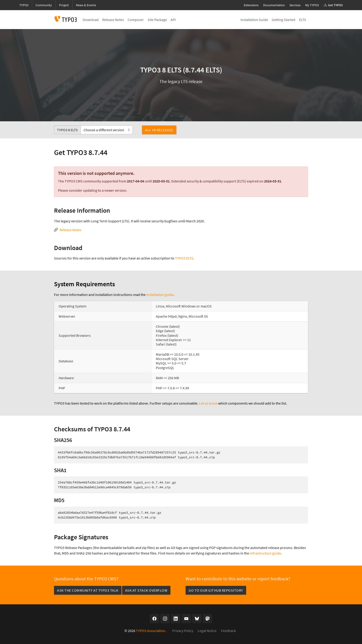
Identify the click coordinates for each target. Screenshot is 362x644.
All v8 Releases (159, 130)
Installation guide (160, 295)
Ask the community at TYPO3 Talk (88, 590)
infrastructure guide (265, 553)
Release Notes (70, 230)
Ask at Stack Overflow (146, 590)
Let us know (208, 403)
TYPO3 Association (151, 631)
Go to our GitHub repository (216, 590)
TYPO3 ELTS (184, 258)
